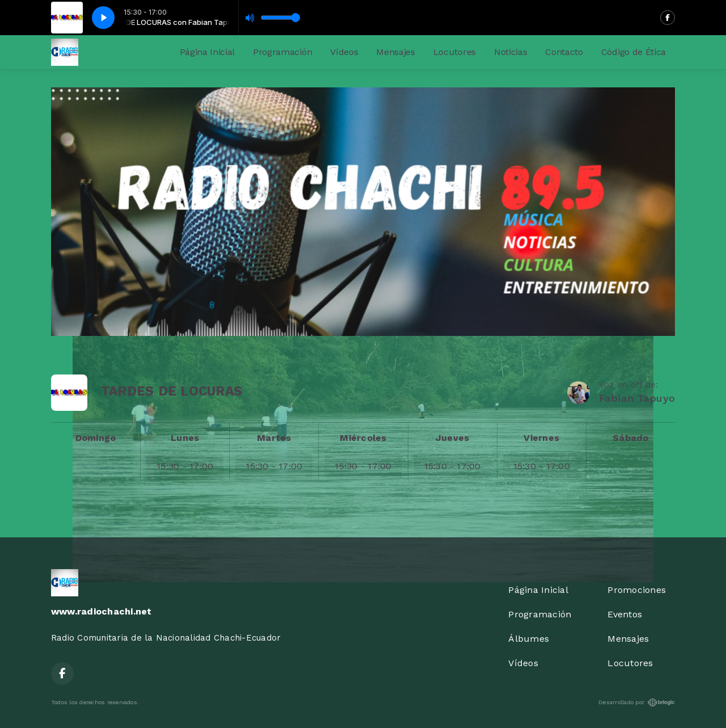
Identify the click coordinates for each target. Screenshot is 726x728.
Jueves (452, 438)
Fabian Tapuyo (637, 398)
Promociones (637, 590)
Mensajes (395, 52)
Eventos (625, 614)
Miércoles (363, 438)
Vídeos (344, 52)
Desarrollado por (637, 702)
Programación (282, 52)
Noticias (510, 52)
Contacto (564, 52)
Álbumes (529, 639)
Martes (274, 438)
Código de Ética (634, 52)
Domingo (96, 438)
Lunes (185, 438)
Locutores (455, 52)
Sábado (630, 438)
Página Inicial (208, 52)
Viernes (541, 438)
